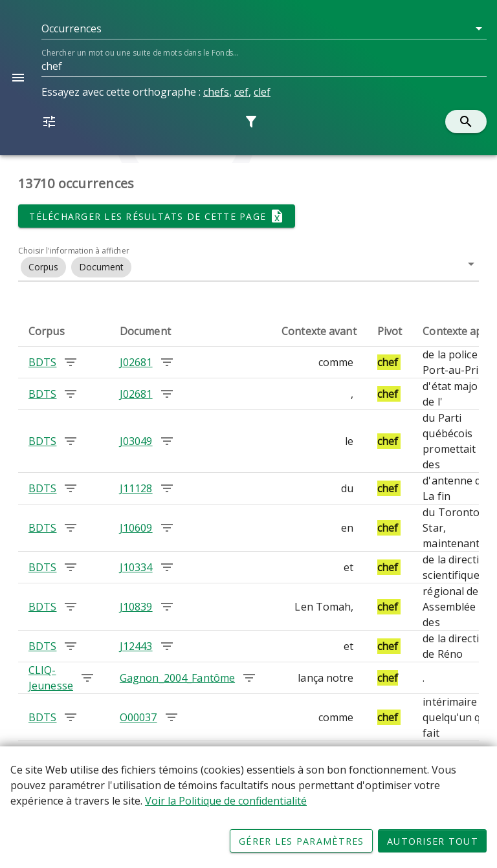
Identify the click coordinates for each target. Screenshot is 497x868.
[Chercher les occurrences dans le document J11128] (167, 488)
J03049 (136, 441)
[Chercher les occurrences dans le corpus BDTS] (71, 362)
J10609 (136, 528)
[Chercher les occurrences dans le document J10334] (167, 567)
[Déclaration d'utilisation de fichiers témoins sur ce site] (248, 807)
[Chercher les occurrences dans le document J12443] (167, 646)
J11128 (136, 488)
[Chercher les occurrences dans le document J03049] (167, 441)
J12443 (136, 646)
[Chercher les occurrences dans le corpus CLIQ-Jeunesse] (87, 678)
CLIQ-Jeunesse (51, 678)
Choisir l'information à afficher (74, 251)
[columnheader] (64, 331)
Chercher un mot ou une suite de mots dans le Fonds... (139, 53)
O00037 (138, 717)
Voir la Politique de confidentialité (226, 801)
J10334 (136, 567)
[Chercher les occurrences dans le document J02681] (167, 362)
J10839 (136, 607)
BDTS (42, 362)
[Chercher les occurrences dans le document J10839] (167, 607)
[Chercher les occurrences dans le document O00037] (171, 717)
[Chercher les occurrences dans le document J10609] (167, 528)
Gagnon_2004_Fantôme (177, 678)
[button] (264, 28)
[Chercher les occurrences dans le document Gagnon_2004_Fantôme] (249, 678)
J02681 (136, 362)
